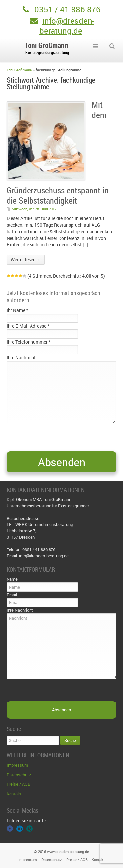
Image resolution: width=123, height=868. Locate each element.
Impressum (17, 765)
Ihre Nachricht (21, 357)
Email (12, 595)
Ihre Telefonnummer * (29, 342)
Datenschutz (19, 775)
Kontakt (14, 794)
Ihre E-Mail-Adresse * (28, 326)
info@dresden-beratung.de (67, 26)
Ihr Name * (17, 310)
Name (12, 579)
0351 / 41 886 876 (68, 9)
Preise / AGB (18, 784)
